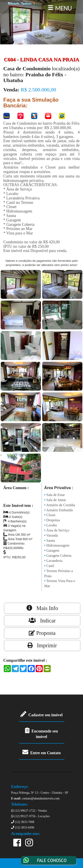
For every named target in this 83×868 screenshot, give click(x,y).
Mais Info (42, 608)
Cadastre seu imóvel (41, 715)
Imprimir (42, 645)
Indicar (42, 620)
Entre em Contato (42, 753)
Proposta (42, 633)
